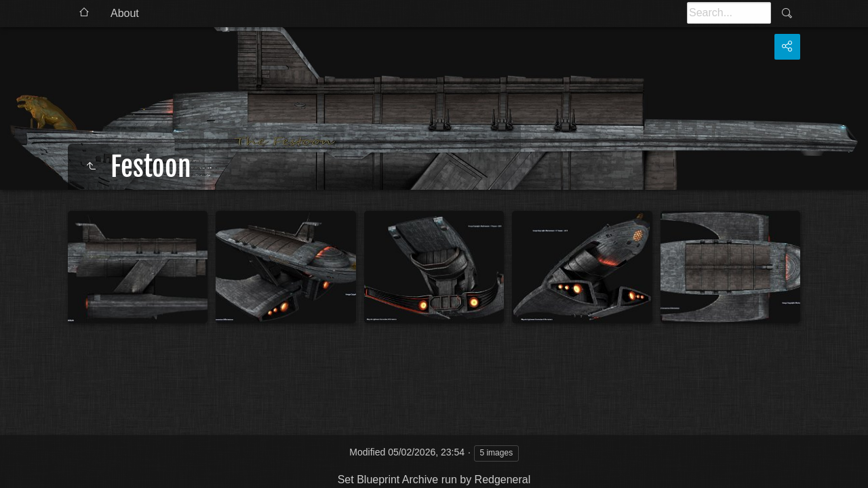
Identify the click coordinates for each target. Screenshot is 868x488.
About (125, 13)
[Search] (729, 13)
